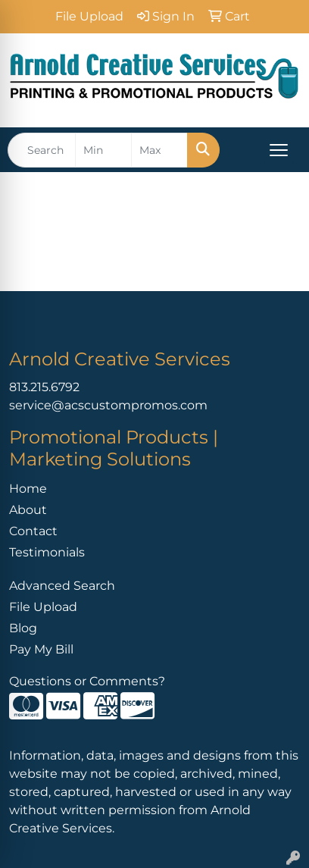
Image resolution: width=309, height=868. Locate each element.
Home (28, 489)
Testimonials (47, 552)
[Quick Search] (42, 150)
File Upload (43, 607)
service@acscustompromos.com (108, 405)
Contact (33, 531)
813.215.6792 (44, 387)
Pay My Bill (41, 649)
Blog (23, 628)
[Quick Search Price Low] (103, 150)
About (28, 510)
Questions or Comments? (87, 681)
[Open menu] (279, 150)
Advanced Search (62, 586)
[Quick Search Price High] (159, 150)
